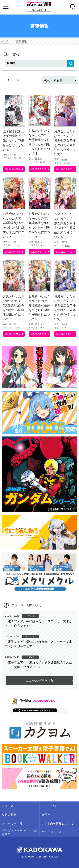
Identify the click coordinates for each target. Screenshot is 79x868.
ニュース (8, 806)
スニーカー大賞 (12, 823)
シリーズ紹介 (50, 806)
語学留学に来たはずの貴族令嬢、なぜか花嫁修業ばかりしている (14, 140)
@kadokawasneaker (44, 701)
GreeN (17, 158)
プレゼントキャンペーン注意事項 (20, 832)
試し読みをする (13, 169)
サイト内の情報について (58, 823)
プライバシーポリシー (56, 832)
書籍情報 (21, 41)
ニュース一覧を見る (39, 680)
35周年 (46, 815)
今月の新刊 (9, 815)
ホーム (5, 41)
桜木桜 (13, 155)
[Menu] (6, 7)
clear (42, 162)
